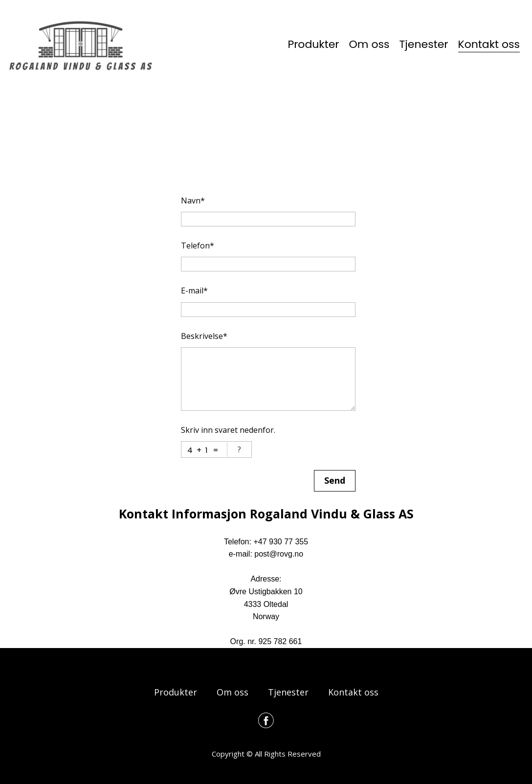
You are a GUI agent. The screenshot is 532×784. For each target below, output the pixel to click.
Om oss (369, 44)
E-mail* (194, 291)
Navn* (193, 201)
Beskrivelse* (204, 336)
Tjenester (423, 44)
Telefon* (198, 246)
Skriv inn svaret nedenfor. (228, 430)
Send (335, 480)
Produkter (313, 44)
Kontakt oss (489, 44)
